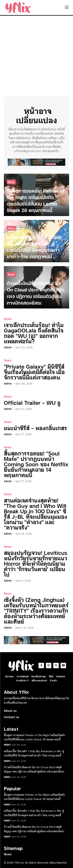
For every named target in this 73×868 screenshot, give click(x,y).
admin (8, 347)
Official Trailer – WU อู (32, 402)
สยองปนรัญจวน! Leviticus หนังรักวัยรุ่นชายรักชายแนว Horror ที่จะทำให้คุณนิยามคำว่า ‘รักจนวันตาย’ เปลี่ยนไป (36, 563)
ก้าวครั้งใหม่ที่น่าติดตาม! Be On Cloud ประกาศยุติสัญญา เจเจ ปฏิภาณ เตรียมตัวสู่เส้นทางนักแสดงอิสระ (34, 769)
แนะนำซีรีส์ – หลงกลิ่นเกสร (35, 428)
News (11, 182)
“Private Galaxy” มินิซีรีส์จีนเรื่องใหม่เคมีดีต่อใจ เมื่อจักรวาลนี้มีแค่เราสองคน (34, 372)
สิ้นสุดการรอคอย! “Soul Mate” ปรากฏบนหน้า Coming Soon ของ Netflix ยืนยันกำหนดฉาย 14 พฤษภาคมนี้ (36, 464)
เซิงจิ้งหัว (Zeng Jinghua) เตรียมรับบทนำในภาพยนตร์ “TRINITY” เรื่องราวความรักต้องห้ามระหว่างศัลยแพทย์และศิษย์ (36, 610)
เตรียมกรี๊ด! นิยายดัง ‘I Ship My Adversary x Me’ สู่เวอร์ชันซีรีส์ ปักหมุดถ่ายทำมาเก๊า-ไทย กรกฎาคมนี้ (34, 753)
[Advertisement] (36, 54)
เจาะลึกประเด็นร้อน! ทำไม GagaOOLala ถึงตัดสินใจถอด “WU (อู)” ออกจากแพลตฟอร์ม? (34, 333)
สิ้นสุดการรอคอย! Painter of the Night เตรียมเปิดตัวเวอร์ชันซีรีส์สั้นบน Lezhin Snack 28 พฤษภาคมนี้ (34, 737)
